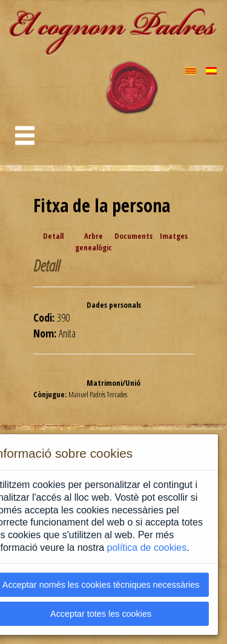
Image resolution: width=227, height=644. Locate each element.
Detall (53, 236)
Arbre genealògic (94, 242)
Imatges (174, 236)
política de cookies (147, 548)
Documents (133, 236)
